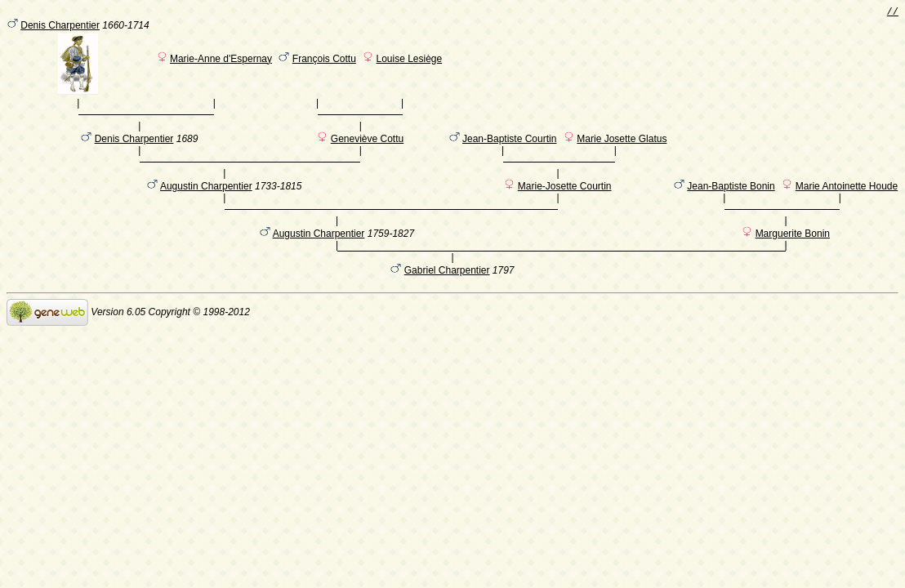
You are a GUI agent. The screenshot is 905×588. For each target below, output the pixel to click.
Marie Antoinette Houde (847, 205)
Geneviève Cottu (367, 149)
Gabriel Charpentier (447, 300)
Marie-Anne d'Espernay (221, 61)
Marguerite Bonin (793, 261)
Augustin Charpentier (206, 205)
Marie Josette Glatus (622, 149)
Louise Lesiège (409, 61)
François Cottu (324, 61)
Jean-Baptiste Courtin (509, 149)
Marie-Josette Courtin (565, 205)
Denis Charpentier (60, 28)
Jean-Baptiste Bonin (731, 205)
